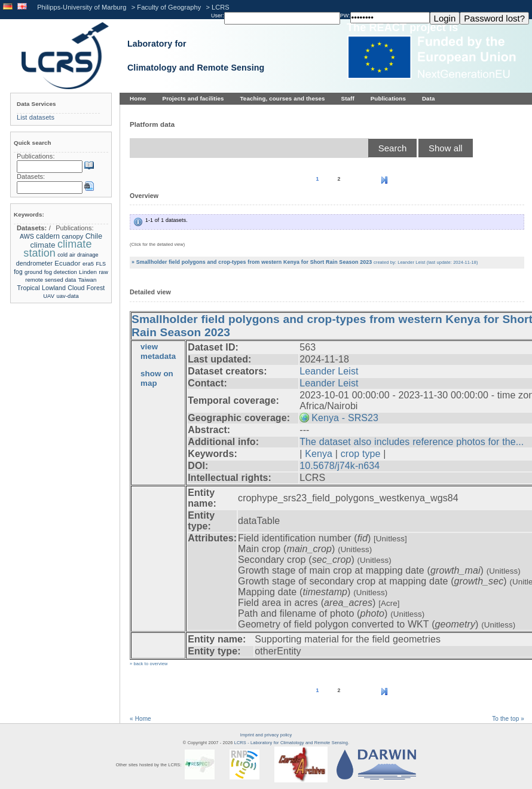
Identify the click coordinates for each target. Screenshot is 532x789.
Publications (388, 98)
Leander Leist (329, 371)
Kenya (319, 454)
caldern (48, 236)
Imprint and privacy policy (266, 735)
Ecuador (67, 263)
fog (18, 272)
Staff (348, 98)
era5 (88, 263)
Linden (88, 272)
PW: (345, 16)
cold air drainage (78, 255)
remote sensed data (51, 280)
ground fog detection (51, 272)
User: (218, 16)
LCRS (221, 7)
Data (429, 98)
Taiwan (88, 280)
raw (103, 272)
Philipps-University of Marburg (82, 7)
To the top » (508, 719)
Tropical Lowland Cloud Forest (61, 288)
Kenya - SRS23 (345, 418)
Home (138, 98)
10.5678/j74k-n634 (340, 466)
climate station (57, 249)
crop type (361, 454)
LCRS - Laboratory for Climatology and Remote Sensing (291, 743)
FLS (101, 264)
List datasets (36, 117)
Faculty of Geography (169, 7)
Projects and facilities (193, 98)
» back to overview (149, 664)
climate (42, 245)
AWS (27, 236)
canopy (72, 236)
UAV (49, 296)
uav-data (67, 296)
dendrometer (34, 263)
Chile (94, 236)
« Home (140, 719)
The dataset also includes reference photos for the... (412, 442)
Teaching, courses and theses (283, 98)
